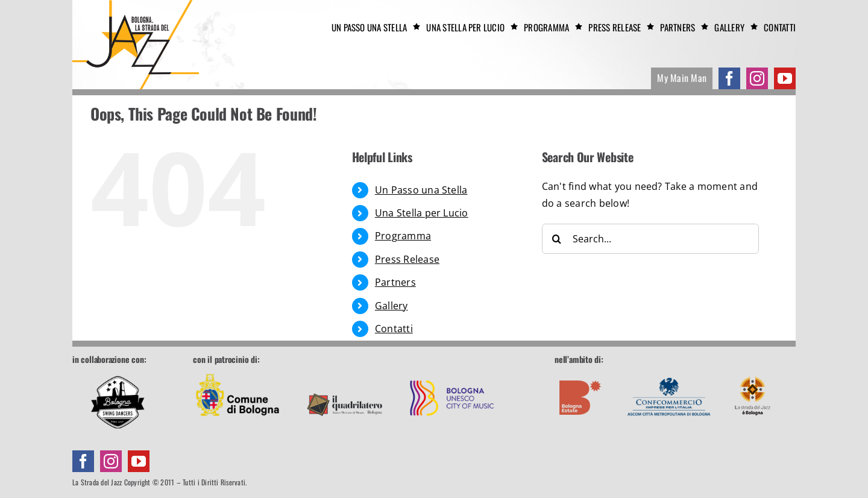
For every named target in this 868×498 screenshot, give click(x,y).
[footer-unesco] (452, 371)
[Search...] (650, 239)
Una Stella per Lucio (422, 213)
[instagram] (757, 78)
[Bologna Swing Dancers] (118, 402)
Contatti (394, 329)
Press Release (407, 259)
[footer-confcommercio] (669, 371)
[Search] (557, 239)
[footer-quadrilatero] (345, 371)
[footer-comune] (237, 371)
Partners (395, 282)
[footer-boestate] (580, 371)
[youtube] (785, 78)
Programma (403, 236)
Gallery (392, 306)
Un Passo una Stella (421, 190)
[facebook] (729, 78)
